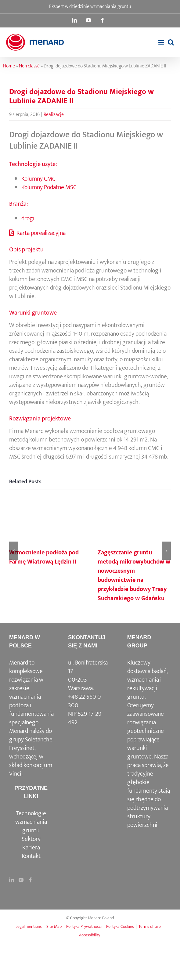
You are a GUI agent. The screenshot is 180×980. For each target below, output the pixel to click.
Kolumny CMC (38, 179)
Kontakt (31, 856)
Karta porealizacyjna (37, 233)
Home (9, 66)
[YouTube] (21, 880)
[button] (14, 551)
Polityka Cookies (120, 926)
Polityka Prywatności (84, 926)
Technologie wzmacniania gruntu (31, 822)
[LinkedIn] (12, 880)
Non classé (29, 66)
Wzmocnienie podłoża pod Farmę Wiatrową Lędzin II (44, 557)
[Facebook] (31, 880)
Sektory (31, 839)
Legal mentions (29, 926)
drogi (28, 218)
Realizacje (54, 115)
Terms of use (150, 926)
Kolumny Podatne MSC (49, 187)
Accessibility (90, 935)
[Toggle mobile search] (171, 42)
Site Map (54, 926)
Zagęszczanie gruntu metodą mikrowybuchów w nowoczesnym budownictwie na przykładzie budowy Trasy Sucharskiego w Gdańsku (134, 575)
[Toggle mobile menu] (162, 42)
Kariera (31, 848)
